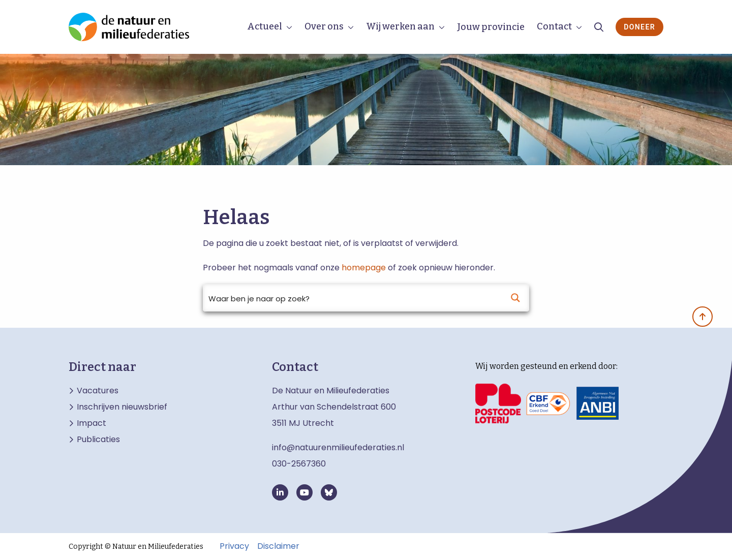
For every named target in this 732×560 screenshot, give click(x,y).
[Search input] (353, 298)
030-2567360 (299, 464)
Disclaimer (278, 546)
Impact (91, 423)
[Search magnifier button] (515, 298)
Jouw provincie (491, 27)
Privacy (234, 546)
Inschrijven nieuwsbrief (122, 407)
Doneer (639, 27)
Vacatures (98, 391)
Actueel (265, 26)
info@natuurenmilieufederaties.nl (338, 447)
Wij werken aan (400, 26)
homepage (364, 268)
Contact (554, 26)
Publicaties (98, 440)
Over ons (324, 26)
